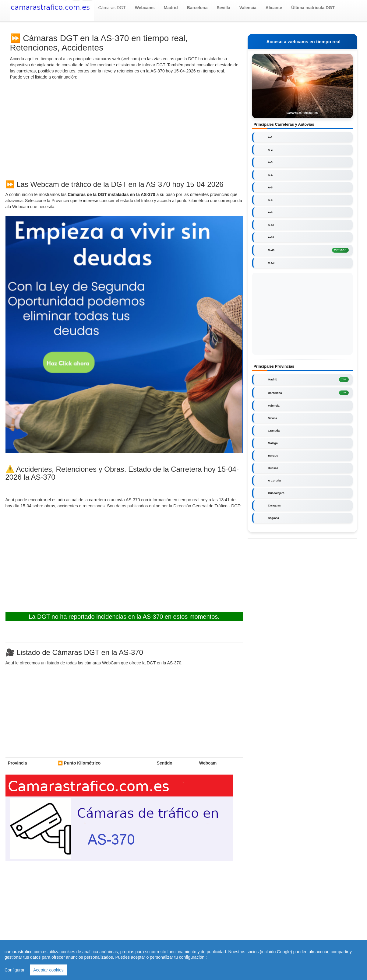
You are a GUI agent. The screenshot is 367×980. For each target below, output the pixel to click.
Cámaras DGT (112, 8)
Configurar (15, 970)
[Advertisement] (124, 129)
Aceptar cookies (48, 970)
